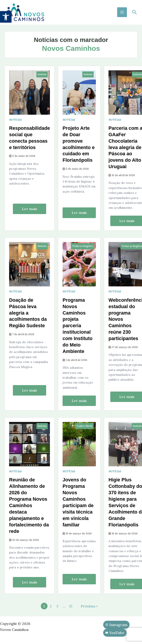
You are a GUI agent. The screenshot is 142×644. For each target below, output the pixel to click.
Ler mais (30, 210)
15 (71, 606)
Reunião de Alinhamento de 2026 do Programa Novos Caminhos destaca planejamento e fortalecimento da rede (29, 506)
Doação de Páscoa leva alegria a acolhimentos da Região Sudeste (28, 314)
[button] (6, 17)
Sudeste (43, 76)
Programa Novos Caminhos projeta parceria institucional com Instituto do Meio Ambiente (79, 327)
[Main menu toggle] (122, 13)
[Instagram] (116, 625)
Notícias (15, 122)
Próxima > (89, 606)
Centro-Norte (85, 427)
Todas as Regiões (83, 248)
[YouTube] (115, 633)
